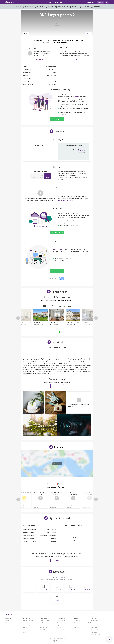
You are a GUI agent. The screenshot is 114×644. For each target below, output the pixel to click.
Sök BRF (9, 614)
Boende (57, 577)
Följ (88, 34)
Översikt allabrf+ (9, 620)
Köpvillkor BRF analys (96, 635)
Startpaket (8, 630)
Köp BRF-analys (78, 620)
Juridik (24, 630)
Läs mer (39, 59)
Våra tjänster (91, 2)
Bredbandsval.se (59, 249)
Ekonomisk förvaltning (28, 620)
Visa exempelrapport (41, 226)
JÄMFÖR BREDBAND (57, 271)
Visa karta (57, 464)
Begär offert (26, 632)
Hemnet (7, 623)
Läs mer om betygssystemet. (65, 200)
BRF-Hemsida (9, 625)
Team (93, 623)
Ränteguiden (60, 623)
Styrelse (63, 577)
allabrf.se (76, 97)
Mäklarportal (77, 627)
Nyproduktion (60, 627)
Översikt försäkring (44, 620)
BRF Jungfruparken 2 (57, 2)
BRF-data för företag (79, 625)
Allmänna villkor (95, 627)
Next (96, 318)
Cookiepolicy (94, 632)
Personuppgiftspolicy (96, 630)
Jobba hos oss (95, 625)
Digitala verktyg (26, 625)
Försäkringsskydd (44, 623)
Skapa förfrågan (43, 630)
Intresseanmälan (61, 630)
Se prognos (84, 156)
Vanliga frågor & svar (79, 630)
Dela (26, 34)
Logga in (101, 2)
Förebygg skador (44, 627)
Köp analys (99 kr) (57, 232)
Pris (6, 627)
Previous (18, 318)
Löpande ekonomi (27, 623)
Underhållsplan (26, 627)
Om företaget (95, 620)
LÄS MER (75, 59)
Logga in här (57, 386)
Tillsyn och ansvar (44, 625)
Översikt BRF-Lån (61, 620)
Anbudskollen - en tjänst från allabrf (82, 623)
